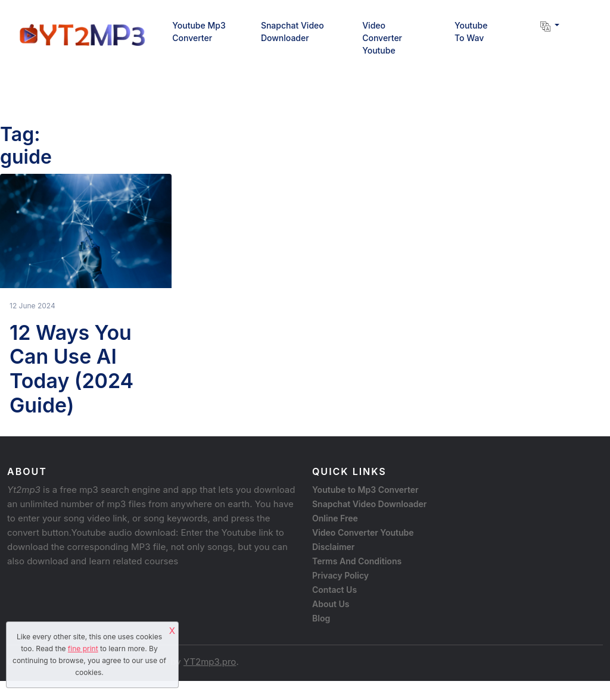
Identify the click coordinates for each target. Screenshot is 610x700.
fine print (83, 649)
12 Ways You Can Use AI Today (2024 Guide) (71, 369)
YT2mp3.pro (210, 662)
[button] (545, 25)
